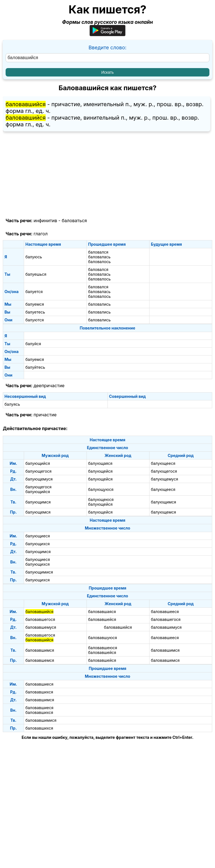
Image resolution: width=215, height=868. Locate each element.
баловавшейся (102, 619)
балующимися (39, 572)
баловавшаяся (102, 611)
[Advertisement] (107, 175)
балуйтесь (35, 367)
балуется (34, 292)
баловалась (99, 257)
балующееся (163, 463)
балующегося (38, 471)
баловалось (100, 262)
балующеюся (101, 499)
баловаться (74, 221)
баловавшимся (40, 650)
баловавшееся (165, 611)
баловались (100, 304)
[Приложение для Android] (107, 34)
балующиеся (38, 536)
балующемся (38, 512)
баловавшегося (40, 619)
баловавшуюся (103, 638)
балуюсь (34, 257)
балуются (35, 320)
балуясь (12, 404)
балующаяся (100, 463)
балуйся (33, 344)
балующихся (38, 544)
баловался (98, 252)
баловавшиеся (39, 684)
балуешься (36, 274)
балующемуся (39, 479)
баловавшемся (40, 660)
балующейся (100, 471)
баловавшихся (39, 692)
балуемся (35, 304)
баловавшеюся (103, 648)
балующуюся (101, 489)
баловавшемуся (41, 627)
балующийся (38, 463)
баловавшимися (41, 720)
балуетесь (35, 312)
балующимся (38, 502)
